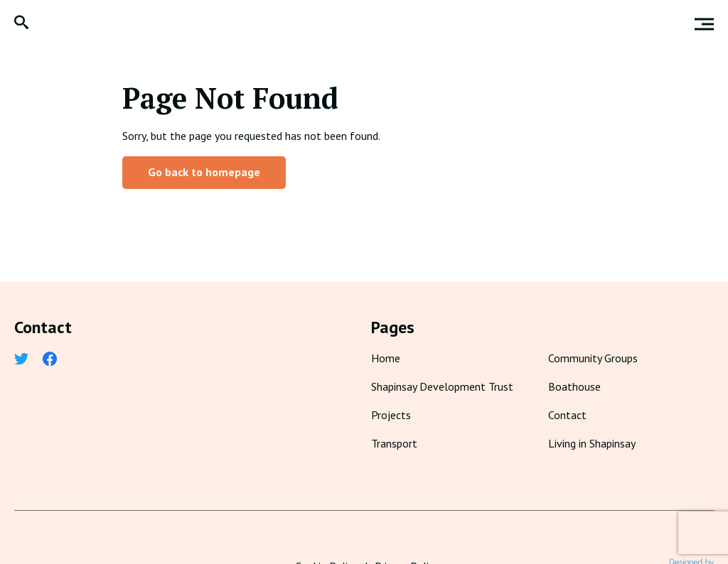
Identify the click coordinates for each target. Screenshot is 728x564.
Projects (391, 415)
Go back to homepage (204, 172)
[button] (21, 24)
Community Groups (593, 358)
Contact (567, 415)
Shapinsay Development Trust (442, 386)
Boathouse (574, 386)
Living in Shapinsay (592, 443)
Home (386, 358)
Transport (394, 443)
